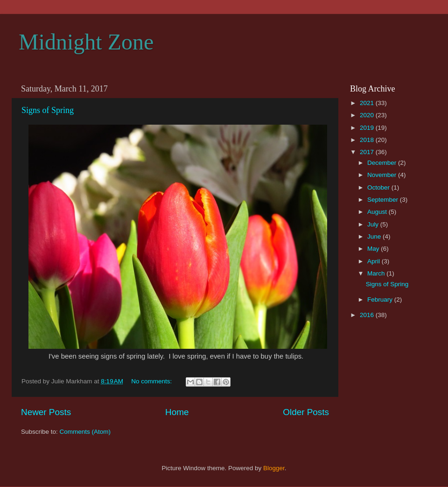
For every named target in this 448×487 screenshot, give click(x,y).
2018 (368, 140)
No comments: (152, 381)
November (383, 175)
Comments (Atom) (85, 432)
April (374, 261)
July (374, 224)
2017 (368, 152)
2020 (368, 115)
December (383, 163)
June (375, 236)
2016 (368, 315)
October (379, 187)
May (374, 249)
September (384, 200)
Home (177, 412)
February (381, 300)
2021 (368, 103)
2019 (368, 128)
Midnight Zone (86, 42)
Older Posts (306, 412)
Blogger (274, 468)
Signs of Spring (48, 110)
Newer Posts (46, 412)
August (378, 212)
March (377, 273)
